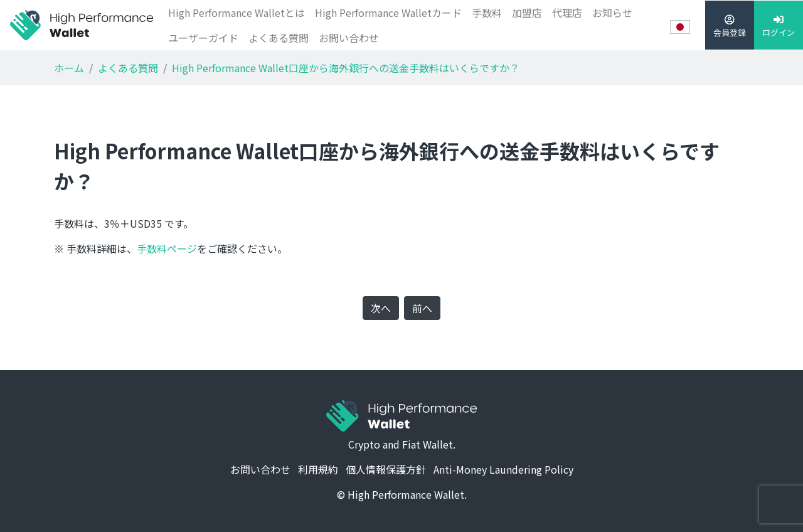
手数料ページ (167, 248)
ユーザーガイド (203, 38)
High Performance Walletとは (237, 13)
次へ (381, 308)
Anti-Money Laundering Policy (503, 469)
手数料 (487, 13)
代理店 (567, 13)
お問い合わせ (349, 38)
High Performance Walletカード (388, 13)
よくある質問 (279, 38)
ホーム (69, 68)
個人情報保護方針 (386, 469)
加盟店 (527, 13)
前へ (422, 308)
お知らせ (612, 13)
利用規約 (318, 469)
